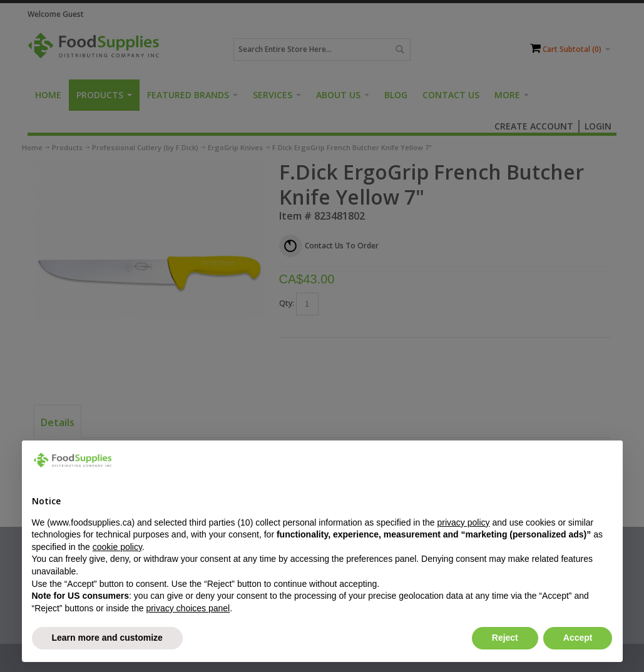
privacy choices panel (188, 608)
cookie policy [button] (117, 547)
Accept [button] (578, 638)
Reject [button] (505, 638)
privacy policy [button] (463, 522)
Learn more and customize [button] (107, 638)
